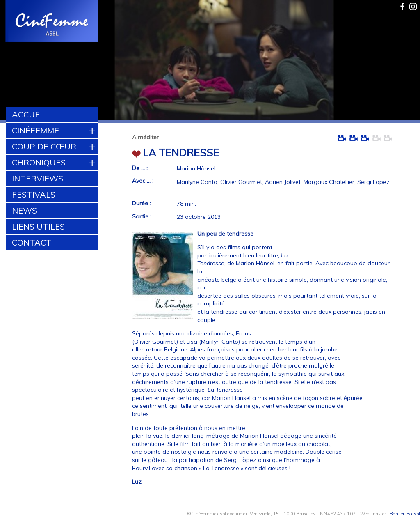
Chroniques (39, 162)
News (24, 210)
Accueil (29, 114)
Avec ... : (143, 181)
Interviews (38, 178)
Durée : (142, 203)
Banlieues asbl (405, 514)
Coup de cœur (44, 146)
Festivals (34, 194)
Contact (32, 242)
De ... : (140, 168)
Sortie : (142, 216)
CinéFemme (35, 130)
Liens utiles (38, 226)
